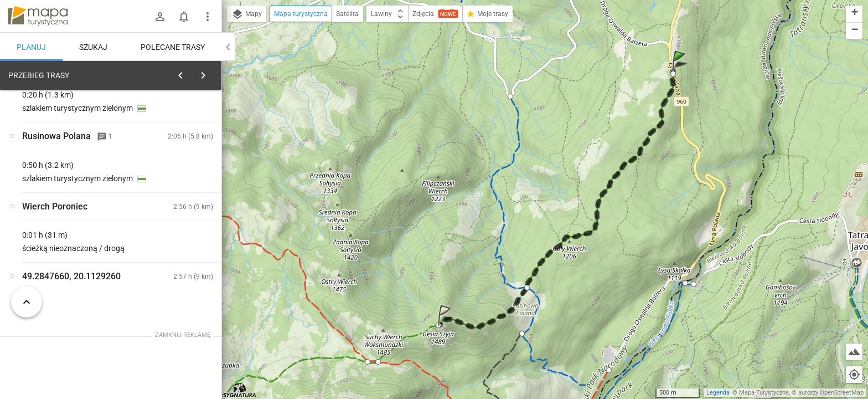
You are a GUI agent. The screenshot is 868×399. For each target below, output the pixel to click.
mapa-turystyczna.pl (38, 16)
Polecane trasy (173, 47)
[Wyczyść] (209, 73)
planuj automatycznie (178, 153)
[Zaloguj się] (160, 17)
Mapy (247, 14)
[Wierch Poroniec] (66, 245)
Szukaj (93, 47)
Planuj (31, 47)
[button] (680, 72)
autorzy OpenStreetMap (831, 393)
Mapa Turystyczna (764, 393)
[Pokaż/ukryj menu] (208, 17)
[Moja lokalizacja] (854, 375)
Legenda (718, 393)
